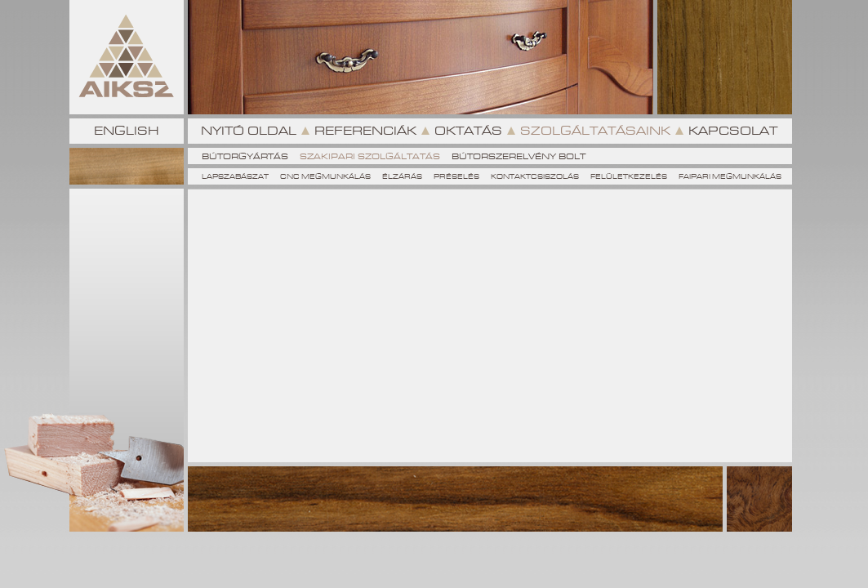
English (127, 131)
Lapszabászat (235, 177)
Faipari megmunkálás (730, 177)
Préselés (456, 177)
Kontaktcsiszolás (535, 177)
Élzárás (402, 177)
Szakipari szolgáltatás (370, 156)
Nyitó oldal (249, 131)
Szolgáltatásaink (595, 131)
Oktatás (468, 131)
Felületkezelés (629, 177)
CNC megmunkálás (325, 177)
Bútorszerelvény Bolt (519, 156)
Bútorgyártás (245, 156)
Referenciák (365, 131)
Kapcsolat (733, 131)
